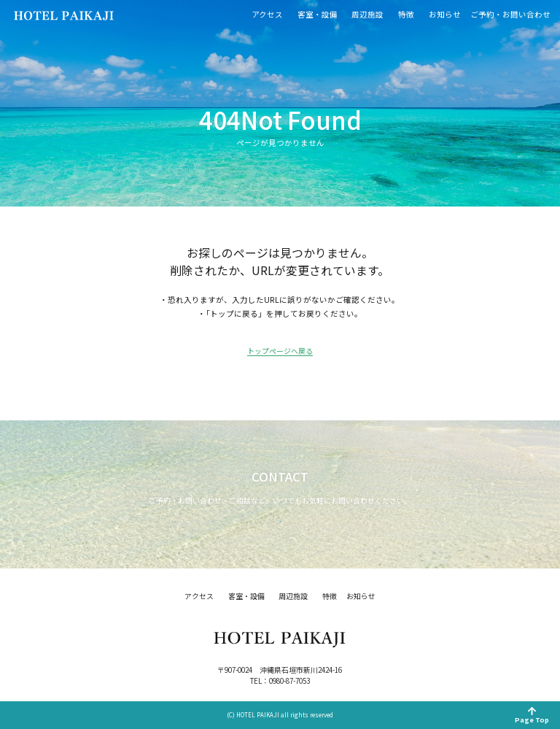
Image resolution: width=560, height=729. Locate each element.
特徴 (406, 15)
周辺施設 (367, 15)
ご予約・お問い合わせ (510, 15)
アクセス (267, 15)
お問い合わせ (280, 507)
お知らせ (445, 15)
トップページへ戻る (280, 352)
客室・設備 (318, 15)
